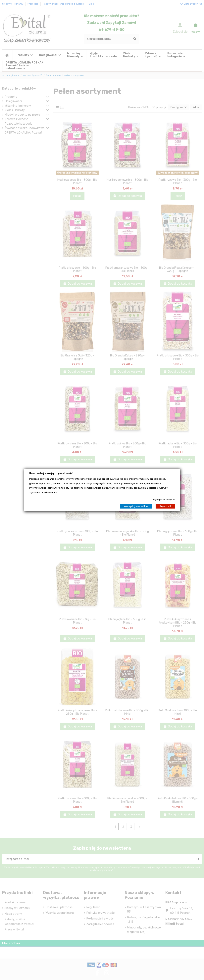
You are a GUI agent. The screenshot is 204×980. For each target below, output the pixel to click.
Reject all (165, 506)
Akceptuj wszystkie (136, 506)
